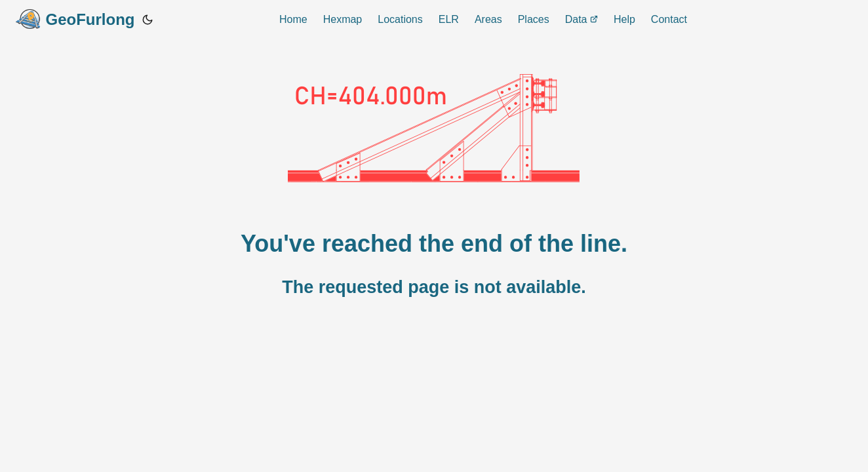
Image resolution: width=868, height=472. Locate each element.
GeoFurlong (75, 19)
